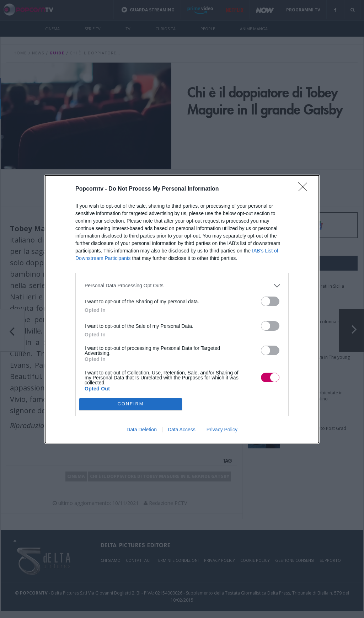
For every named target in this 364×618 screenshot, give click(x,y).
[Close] (305, 189)
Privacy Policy (222, 430)
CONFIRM (131, 404)
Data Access (182, 430)
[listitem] (182, 286)
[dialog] (182, 309)
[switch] (270, 301)
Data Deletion (142, 430)
